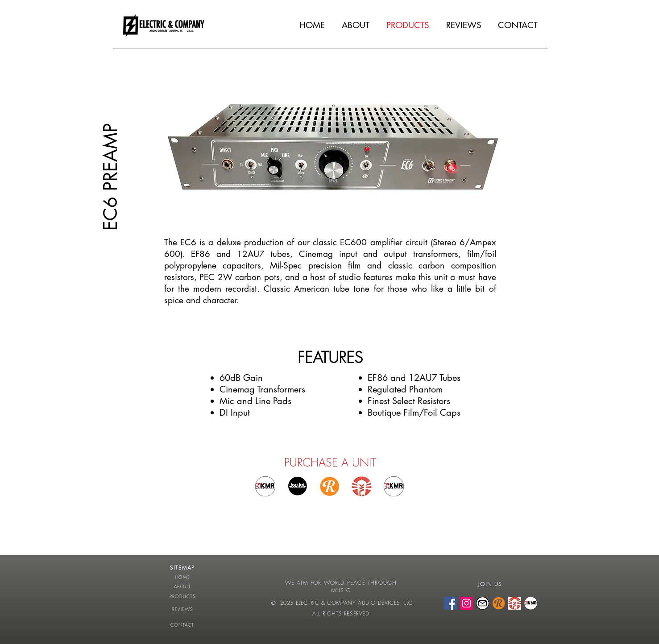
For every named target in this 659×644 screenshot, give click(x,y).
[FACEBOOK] (450, 603)
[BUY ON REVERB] (329, 486)
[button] (334, 163)
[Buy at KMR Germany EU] (265, 486)
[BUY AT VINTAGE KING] (362, 486)
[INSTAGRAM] (466, 603)
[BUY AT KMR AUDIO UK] (394, 486)
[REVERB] (499, 603)
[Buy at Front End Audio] (297, 486)
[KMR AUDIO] (531, 603)
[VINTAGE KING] (515, 603)
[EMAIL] (483, 603)
